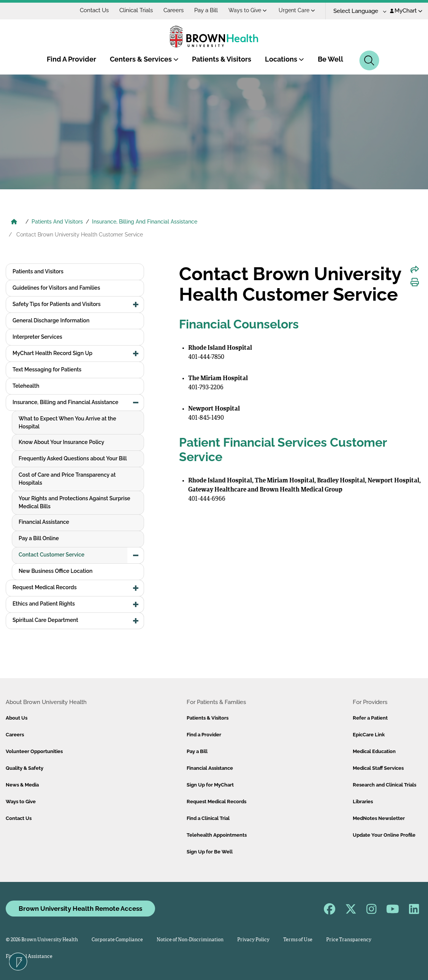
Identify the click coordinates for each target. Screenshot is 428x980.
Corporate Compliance (117, 940)
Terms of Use (298, 940)
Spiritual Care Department (45, 620)
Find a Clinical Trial (208, 818)
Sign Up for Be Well (210, 852)
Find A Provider (71, 59)
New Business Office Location (55, 571)
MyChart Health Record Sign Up (52, 353)
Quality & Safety (25, 768)
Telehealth (26, 386)
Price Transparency (349, 940)
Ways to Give (248, 10)
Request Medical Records (45, 587)
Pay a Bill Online (39, 538)
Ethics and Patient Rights (44, 604)
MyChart (406, 11)
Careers (174, 10)
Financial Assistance (44, 522)
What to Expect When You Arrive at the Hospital (67, 423)
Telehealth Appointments (217, 835)
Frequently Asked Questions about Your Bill (73, 458)
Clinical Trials (136, 10)
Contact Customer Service (52, 555)
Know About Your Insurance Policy (61, 442)
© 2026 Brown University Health (42, 940)
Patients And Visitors (57, 222)
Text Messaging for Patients (47, 369)
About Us (17, 718)
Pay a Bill (206, 10)
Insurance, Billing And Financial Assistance (145, 222)
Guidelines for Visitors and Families (56, 288)
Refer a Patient (370, 718)
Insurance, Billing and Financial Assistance (65, 402)
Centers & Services (144, 59)
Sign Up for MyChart (210, 785)
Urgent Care (297, 10)
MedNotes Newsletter (379, 818)
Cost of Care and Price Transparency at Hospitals (67, 479)
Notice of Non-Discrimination (190, 940)
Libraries (363, 802)
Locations (285, 59)
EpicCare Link (369, 735)
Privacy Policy (253, 940)
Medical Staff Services (378, 768)
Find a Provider (204, 735)
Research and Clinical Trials (384, 785)
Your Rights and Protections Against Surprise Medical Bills (75, 502)
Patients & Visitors (222, 59)
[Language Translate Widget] (357, 11)
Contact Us (94, 10)
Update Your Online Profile (384, 835)
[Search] (369, 60)
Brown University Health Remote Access (80, 909)
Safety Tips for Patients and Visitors (57, 304)
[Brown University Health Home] (14, 222)
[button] (136, 304)
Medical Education (374, 751)
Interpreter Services (37, 337)
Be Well (331, 59)
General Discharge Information (51, 320)
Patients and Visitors (38, 271)
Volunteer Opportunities (34, 751)
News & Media (22, 785)
